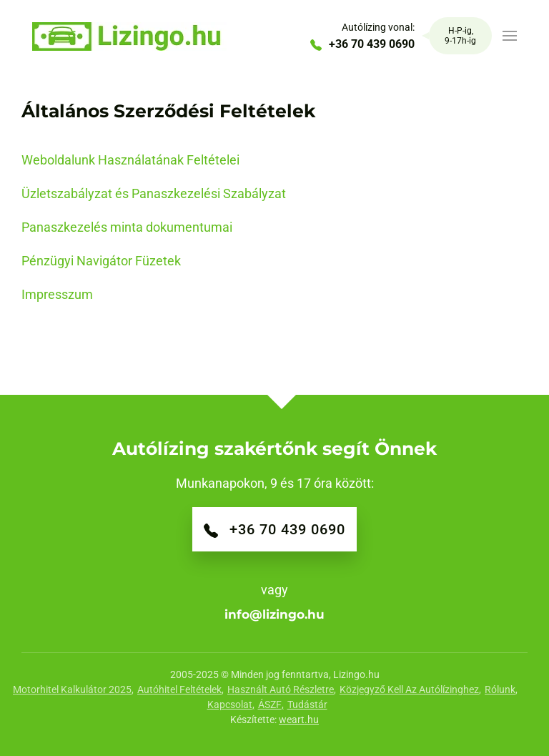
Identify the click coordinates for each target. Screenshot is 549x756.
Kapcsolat (230, 705)
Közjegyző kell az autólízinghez (409, 689)
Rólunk (500, 689)
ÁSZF (270, 705)
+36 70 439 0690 (362, 44)
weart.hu (299, 720)
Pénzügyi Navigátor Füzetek (101, 261)
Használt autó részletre (281, 689)
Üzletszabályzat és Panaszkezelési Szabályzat (154, 193)
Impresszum (57, 294)
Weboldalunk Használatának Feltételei (130, 160)
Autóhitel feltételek (179, 689)
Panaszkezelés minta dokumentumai (127, 227)
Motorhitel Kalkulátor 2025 (72, 689)
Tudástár (307, 705)
